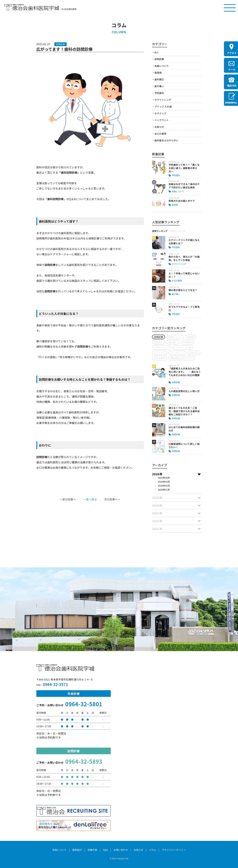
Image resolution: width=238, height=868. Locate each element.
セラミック (160, 113)
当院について (59, 850)
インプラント (161, 120)
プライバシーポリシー (174, 850)
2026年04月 (164, 478)
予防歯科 (159, 93)
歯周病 (158, 73)
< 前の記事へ (68, 499)
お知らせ (159, 127)
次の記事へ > (112, 499)
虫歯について (161, 66)
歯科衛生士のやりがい (166, 140)
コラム (152, 850)
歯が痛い (159, 86)
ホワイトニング (163, 100)
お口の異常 (160, 134)
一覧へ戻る (90, 499)
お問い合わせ (121, 850)
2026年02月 (164, 486)
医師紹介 (77, 850)
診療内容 (92, 850)
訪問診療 (159, 59)
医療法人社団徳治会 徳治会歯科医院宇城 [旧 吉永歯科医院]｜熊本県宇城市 (32, 7)
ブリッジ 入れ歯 (163, 106)
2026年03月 (164, 482)
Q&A (105, 850)
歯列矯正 (159, 79)
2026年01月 (164, 490)
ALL (156, 52)
